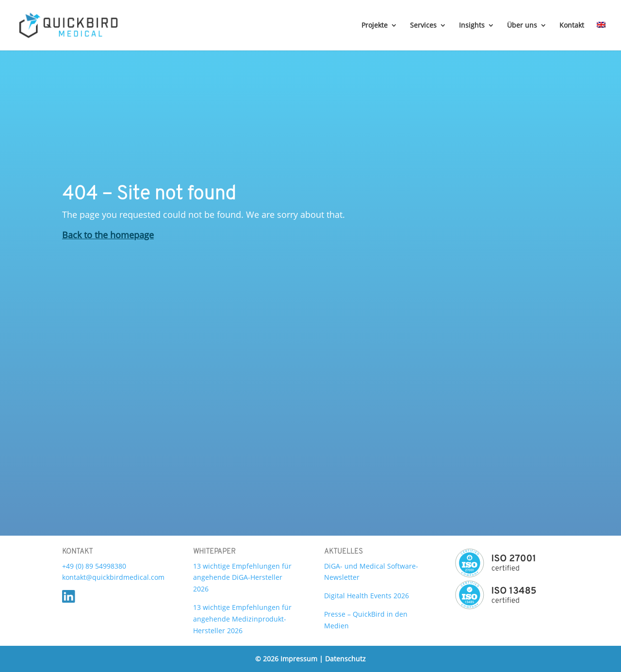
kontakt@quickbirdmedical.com (113, 577)
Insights (472, 26)
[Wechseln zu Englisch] (601, 36)
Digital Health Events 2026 (367, 596)
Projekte (375, 26)
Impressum (300, 659)
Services (423, 26)
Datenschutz (345, 659)
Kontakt (572, 26)
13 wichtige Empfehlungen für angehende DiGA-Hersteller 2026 (242, 578)
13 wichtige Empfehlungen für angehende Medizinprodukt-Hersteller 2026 (242, 619)
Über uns (522, 26)
